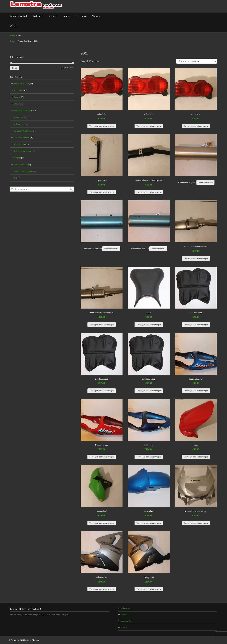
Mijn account (126, 608)
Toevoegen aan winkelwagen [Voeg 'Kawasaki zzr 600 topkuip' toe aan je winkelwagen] (196, 523)
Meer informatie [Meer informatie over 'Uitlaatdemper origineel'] (205, 183)
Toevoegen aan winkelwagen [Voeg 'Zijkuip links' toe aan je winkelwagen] (149, 589)
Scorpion (19, 158)
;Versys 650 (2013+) (23, 84)
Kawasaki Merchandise (25, 131)
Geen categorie (21, 117)
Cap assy (19, 97)
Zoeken (71, 189)
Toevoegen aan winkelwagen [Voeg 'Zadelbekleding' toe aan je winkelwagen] (196, 325)
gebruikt (18, 104)
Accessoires (20, 90)
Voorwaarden (126, 621)
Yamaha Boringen (22, 165)
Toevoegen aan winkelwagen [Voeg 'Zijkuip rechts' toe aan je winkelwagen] (102, 589)
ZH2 (17, 178)
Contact (124, 615)
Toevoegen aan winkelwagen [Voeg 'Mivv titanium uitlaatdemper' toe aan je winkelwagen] (196, 258)
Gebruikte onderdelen (25, 110)
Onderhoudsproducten (24, 151)
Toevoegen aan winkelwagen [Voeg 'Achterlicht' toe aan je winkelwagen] (102, 126)
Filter (15, 68)
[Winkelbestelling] (197, 61)
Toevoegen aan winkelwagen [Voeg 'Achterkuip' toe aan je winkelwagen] (149, 457)
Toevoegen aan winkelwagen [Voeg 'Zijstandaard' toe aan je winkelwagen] (102, 192)
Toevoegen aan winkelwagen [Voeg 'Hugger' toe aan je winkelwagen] (196, 457)
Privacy (124, 627)
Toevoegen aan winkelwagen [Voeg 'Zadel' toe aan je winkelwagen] (149, 325)
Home (12, 35)
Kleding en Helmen (23, 138)
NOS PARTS (21, 144)
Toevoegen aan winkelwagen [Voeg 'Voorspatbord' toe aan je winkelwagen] (102, 523)
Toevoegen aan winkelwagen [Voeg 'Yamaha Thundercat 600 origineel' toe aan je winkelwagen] (149, 192)
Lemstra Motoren (36, 5)
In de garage (20, 124)
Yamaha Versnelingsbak (25, 171)
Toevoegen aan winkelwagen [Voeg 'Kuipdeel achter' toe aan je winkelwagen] (196, 391)
